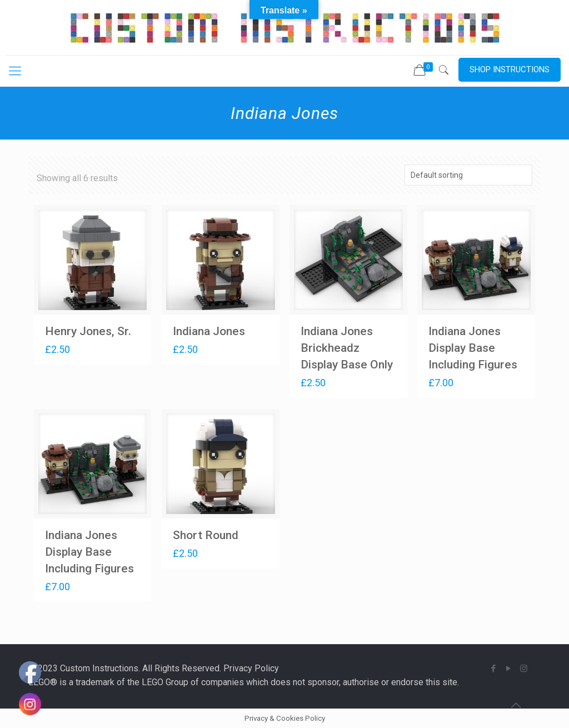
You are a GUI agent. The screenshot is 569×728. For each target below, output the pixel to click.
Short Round (206, 535)
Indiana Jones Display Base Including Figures (473, 348)
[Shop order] (468, 175)
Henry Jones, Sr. (88, 331)
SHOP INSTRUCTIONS (510, 69)
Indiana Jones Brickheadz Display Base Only (347, 348)
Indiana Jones (209, 331)
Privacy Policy (251, 668)
